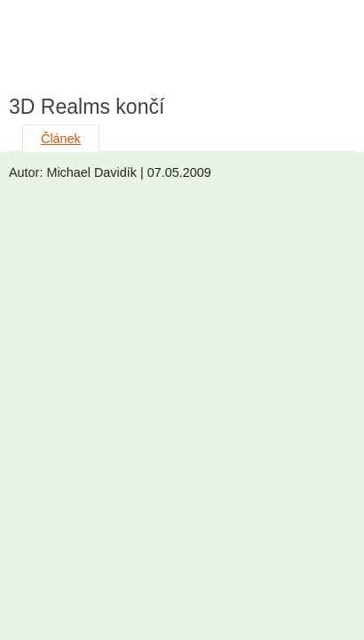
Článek (61, 139)
